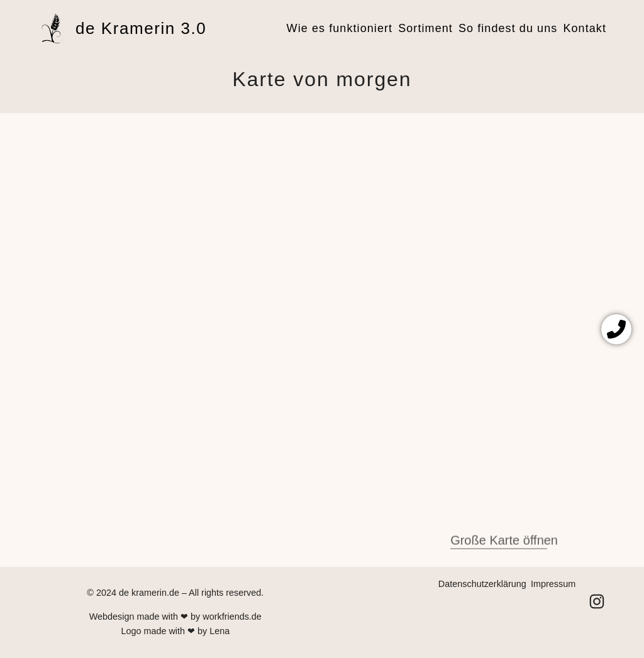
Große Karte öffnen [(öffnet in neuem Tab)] (504, 549)
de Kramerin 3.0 (141, 28)
